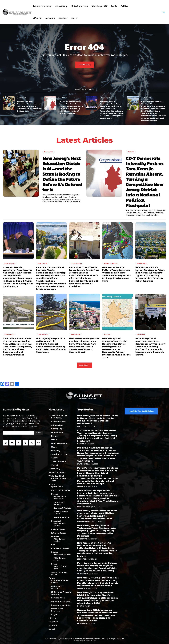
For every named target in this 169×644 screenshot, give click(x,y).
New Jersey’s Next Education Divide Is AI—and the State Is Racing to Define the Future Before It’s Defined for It (29, 106)
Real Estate (147, 97)
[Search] (38, 433)
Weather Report (111, 263)
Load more (84, 365)
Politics (62, 97)
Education (22, 97)
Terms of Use (91, 641)
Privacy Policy (78, 641)
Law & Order (106, 97)
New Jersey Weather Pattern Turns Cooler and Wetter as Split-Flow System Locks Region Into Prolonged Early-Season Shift (97, 514)
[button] (164, 12)
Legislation (9, 334)
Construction (76, 263)
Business (141, 334)
